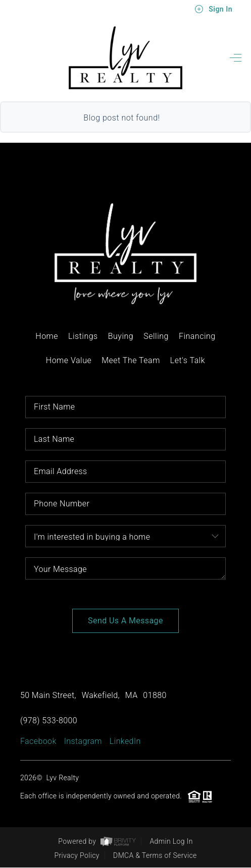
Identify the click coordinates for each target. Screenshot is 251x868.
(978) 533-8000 (49, 720)
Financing (197, 336)
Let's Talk (188, 360)
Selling (156, 336)
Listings (83, 336)
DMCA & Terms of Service (155, 855)
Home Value (69, 360)
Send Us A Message (125, 621)
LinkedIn (125, 741)
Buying (121, 336)
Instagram (83, 741)
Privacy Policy (77, 855)
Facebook (38, 741)
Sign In (213, 9)
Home (47, 336)
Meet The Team (131, 360)
